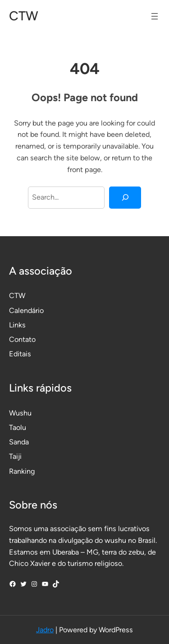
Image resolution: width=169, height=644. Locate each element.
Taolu (18, 427)
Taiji (15, 456)
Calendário (26, 310)
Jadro (45, 630)
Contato (22, 339)
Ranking (22, 471)
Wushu (20, 413)
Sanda (19, 442)
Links (17, 325)
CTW (24, 16)
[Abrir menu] (155, 16)
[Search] (125, 198)
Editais (20, 354)
